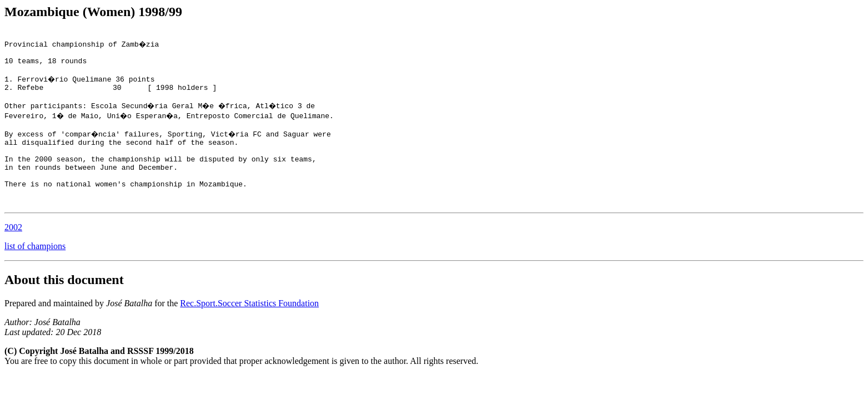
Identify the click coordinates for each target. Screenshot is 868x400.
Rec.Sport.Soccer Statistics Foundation (249, 328)
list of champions (35, 271)
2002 (13, 252)
